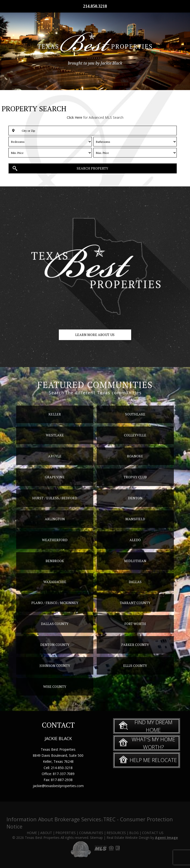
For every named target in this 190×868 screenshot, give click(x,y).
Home (32, 833)
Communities (91, 833)
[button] (93, 131)
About (46, 833)
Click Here (75, 117)
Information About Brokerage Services (54, 819)
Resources (116, 833)
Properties (66, 833)
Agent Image (166, 838)
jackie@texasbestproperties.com (58, 786)
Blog (134, 833)
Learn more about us (95, 335)
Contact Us (153, 833)
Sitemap (96, 838)
